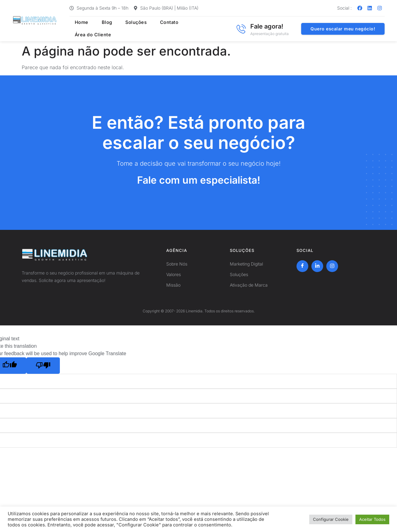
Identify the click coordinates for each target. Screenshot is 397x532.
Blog (99, 29)
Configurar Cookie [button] (331, 519)
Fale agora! (267, 26)
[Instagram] (332, 266)
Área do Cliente (195, 29)
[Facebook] (302, 266)
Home (77, 29)
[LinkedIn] (317, 266)
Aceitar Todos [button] (372, 519)
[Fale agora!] (241, 29)
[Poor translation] (43, 366)
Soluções (126, 29)
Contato (157, 29)
